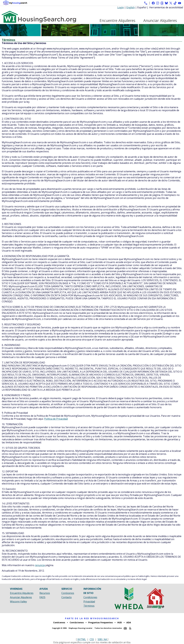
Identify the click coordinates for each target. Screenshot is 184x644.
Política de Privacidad (56, 419)
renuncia (40, 565)
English (131, 7)
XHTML (82, 639)
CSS (92, 639)
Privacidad (89, 602)
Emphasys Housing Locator (81, 628)
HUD (120, 622)
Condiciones (90, 597)
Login (121, 7)
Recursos (45, 593)
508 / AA (103, 639)
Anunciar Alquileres (160, 21)
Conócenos (68, 593)
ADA (129, 622)
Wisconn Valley (18, 602)
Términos (89, 606)
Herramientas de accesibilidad (166, 7)
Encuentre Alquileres (117, 21)
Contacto (67, 597)
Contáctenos (77, 622)
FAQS (42, 597)
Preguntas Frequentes (101, 622)
